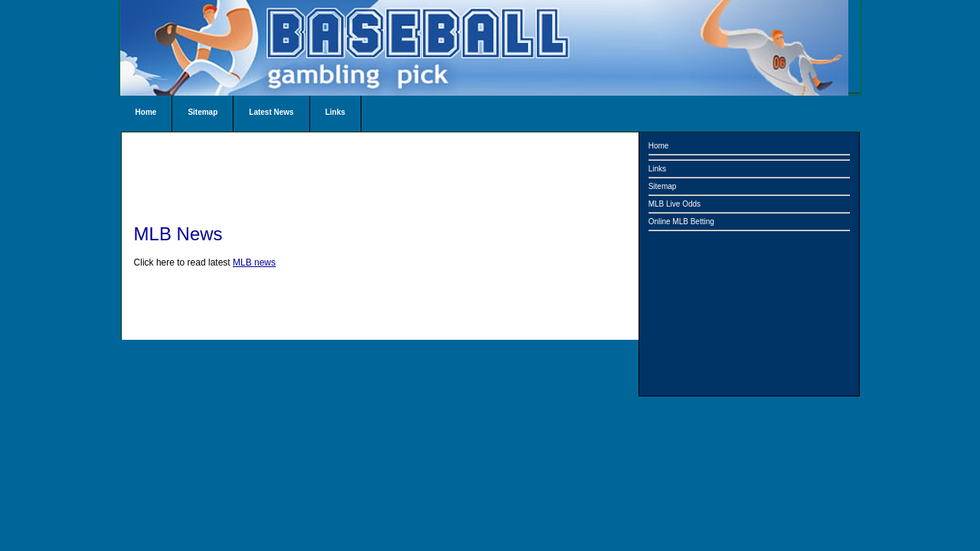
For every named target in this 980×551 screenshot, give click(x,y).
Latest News (271, 112)
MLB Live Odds (675, 204)
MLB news (254, 262)
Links (335, 112)
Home (146, 112)
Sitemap (203, 112)
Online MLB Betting (681, 222)
